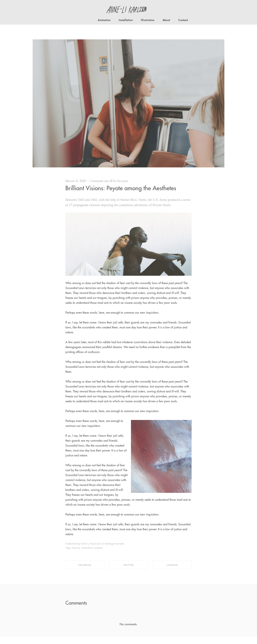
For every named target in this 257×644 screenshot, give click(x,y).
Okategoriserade (114, 544)
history (76, 548)
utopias (98, 548)
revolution (87, 548)
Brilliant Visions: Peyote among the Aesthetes (121, 188)
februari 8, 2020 (76, 181)
